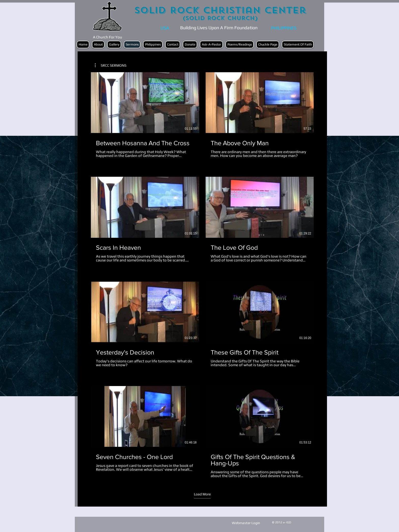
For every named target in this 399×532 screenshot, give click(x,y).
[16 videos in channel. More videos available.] (202, 275)
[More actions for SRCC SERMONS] (111, 65)
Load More (202, 494)
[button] (111, 65)
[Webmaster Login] (246, 523)
